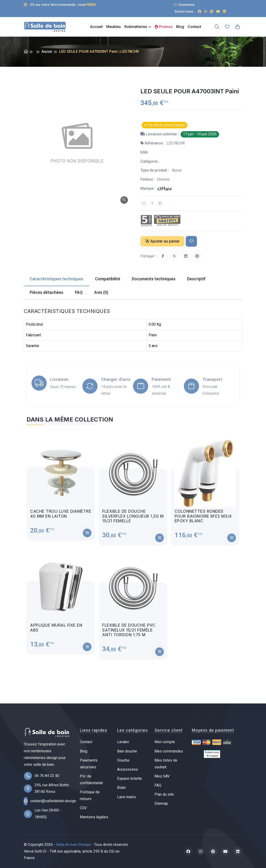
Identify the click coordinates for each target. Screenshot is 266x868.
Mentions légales (94, 817)
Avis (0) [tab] (101, 292)
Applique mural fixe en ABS (56, 632)
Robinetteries (136, 27)
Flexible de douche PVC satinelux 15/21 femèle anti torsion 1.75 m (129, 634)
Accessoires (128, 769)
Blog (180, 27)
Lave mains (126, 797)
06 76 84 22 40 (47, 776)
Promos (164, 27)
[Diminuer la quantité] (144, 203)
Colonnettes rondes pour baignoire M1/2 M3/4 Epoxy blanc (203, 520)
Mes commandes (169, 751)
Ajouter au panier (162, 241)
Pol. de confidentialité (91, 780)
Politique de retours (90, 795)
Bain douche (127, 751)
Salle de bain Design (73, 845)
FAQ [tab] (79, 292)
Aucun (47, 51)
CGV (83, 808)
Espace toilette (129, 778)
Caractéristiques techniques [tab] (56, 279)
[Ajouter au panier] (87, 537)
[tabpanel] (133, 550)
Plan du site (164, 794)
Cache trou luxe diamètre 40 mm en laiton (61, 518)
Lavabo (123, 742)
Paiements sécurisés (89, 764)
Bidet (121, 788)
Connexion (184, 5)
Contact (194, 27)
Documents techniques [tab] (154, 279)
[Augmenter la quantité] (160, 203)
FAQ (158, 785)
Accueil (96, 27)
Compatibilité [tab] (108, 279)
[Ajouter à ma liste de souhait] (191, 241)
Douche (123, 760)
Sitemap (161, 803)
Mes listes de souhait (166, 764)
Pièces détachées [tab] (46, 292)
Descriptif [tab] (196, 279)
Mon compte (165, 742)
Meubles (114, 27)
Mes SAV (162, 776)
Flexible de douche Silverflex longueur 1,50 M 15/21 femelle (133, 520)
